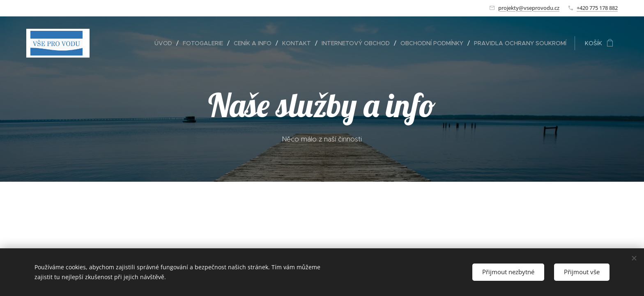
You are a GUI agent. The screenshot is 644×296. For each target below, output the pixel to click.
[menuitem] (166, 43)
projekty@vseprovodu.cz (529, 8)
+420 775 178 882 (597, 8)
